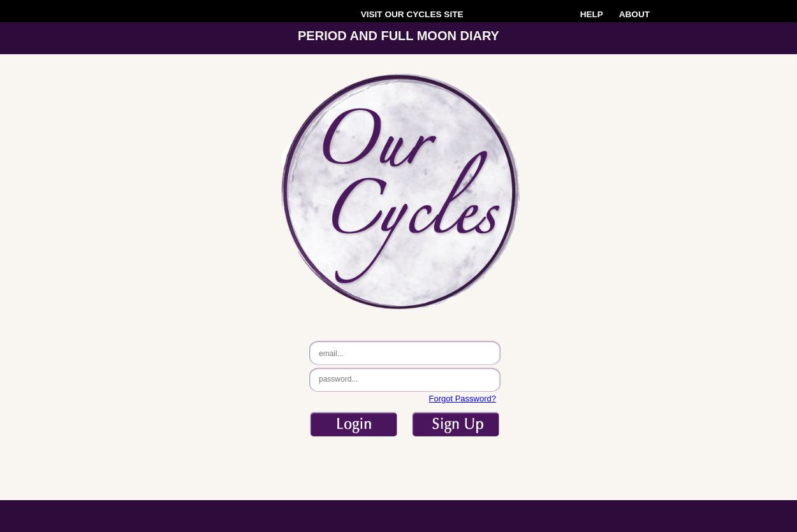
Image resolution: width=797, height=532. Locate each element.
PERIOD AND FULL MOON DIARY (398, 36)
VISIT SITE (412, 14)
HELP (592, 14)
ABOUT (634, 14)
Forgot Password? (463, 399)
